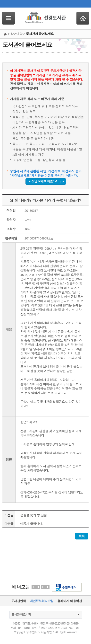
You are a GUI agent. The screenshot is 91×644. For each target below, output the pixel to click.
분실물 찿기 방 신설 (33, 515)
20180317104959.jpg (39, 238)
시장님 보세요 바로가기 (43, 181)
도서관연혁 (19, 601)
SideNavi (8, 18)
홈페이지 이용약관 (70, 601)
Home (83, 18)
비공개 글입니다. (32, 524)
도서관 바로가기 (21, 614)
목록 (82, 536)
